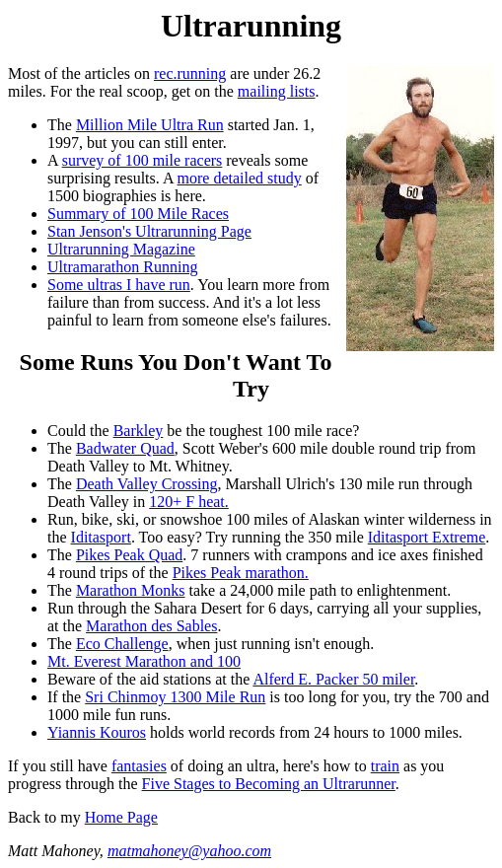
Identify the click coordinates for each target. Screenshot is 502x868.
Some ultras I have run (119, 285)
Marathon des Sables (151, 626)
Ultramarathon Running (122, 267)
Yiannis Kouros (97, 732)
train (385, 766)
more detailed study (240, 178)
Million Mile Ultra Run (150, 125)
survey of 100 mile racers (143, 160)
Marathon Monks (131, 590)
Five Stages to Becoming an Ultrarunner (269, 784)
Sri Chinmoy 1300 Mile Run (175, 697)
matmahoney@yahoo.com (189, 851)
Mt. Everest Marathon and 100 (144, 661)
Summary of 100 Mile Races (138, 214)
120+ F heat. (189, 502)
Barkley (139, 431)
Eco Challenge (122, 644)
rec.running (190, 73)
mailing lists (277, 91)
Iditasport (101, 537)
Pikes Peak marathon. (241, 573)
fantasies (139, 766)
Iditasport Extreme (427, 537)
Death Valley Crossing (147, 484)
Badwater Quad (125, 448)
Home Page (121, 817)
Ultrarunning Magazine (121, 249)
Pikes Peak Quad (129, 555)
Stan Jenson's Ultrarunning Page (149, 231)
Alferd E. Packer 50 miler (333, 679)
